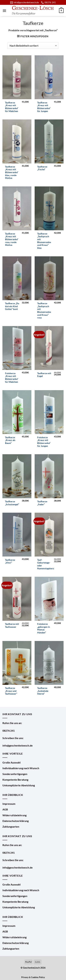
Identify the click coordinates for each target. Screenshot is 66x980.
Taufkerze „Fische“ (42, 168)
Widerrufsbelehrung (14, 815)
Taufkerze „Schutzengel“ (12, 503)
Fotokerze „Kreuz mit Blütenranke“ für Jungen (44, 442)
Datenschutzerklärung (16, 821)
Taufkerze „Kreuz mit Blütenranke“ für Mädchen (12, 107)
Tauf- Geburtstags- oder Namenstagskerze (46, 564)
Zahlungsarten (11, 827)
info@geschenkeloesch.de (18, 745)
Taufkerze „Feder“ (42, 503)
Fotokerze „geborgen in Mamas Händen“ (44, 628)
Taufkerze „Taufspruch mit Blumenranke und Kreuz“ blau (44, 241)
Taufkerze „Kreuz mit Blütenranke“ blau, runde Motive (12, 172)
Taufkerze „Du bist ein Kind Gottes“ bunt (12, 306)
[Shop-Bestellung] (33, 46)
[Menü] (4, 11)
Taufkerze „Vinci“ (10, 561)
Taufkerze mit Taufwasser (12, 625)
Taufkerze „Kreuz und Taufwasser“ (11, 691)
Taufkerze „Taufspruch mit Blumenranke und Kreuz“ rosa (44, 311)
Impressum (9, 804)
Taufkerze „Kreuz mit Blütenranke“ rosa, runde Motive (12, 239)
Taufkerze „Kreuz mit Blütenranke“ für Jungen (44, 107)
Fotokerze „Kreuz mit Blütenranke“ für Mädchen (12, 378)
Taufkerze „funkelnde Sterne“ (43, 691)
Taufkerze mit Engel (44, 375)
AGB (5, 809)
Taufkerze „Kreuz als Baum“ (10, 440)
